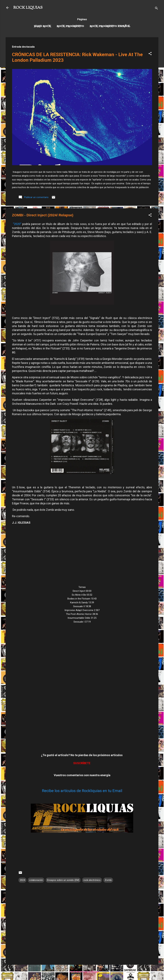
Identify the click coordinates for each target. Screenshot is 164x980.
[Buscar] (156, 9)
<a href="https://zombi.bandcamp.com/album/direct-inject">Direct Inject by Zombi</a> (82, 688)
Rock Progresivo (70, 26)
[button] (150, 54)
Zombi (108, 880)
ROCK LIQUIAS (28, 8)
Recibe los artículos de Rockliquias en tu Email (82, 791)
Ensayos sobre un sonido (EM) (63, 880)
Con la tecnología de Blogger (82, 972)
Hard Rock (42, 26)
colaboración (36, 880)
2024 (22, 880)
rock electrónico (92, 880)
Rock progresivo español (110, 26)
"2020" (17, 224)
